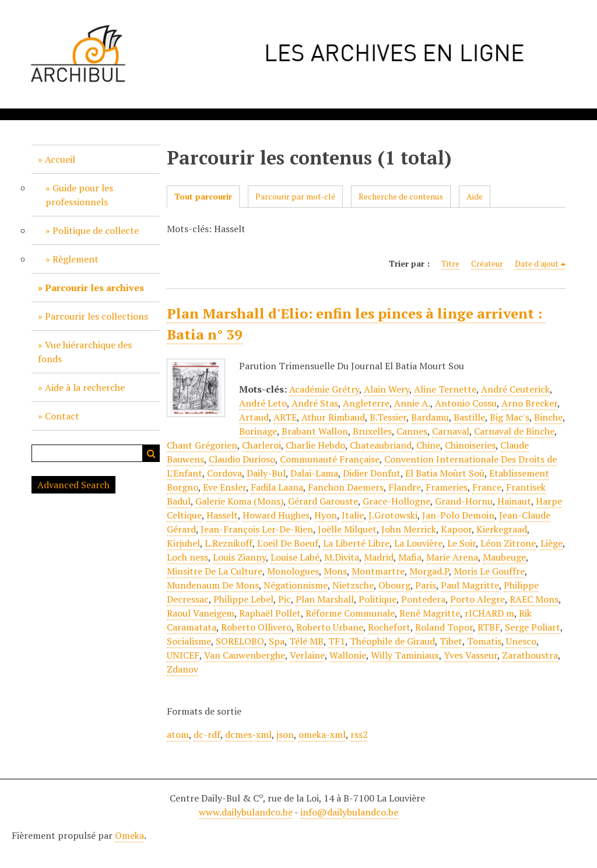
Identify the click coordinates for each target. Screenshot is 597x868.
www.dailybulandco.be (246, 812)
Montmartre (378, 571)
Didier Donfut (372, 473)
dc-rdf (207, 734)
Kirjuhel (183, 543)
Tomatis (484, 641)
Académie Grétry (324, 389)
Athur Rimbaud (333, 417)
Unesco (521, 641)
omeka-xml (322, 734)
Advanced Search (73, 485)
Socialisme (189, 641)
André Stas (315, 403)
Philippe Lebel (243, 599)
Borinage (258, 431)
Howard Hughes (276, 515)
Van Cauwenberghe (245, 655)
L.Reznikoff (229, 543)
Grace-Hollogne (396, 501)
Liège (552, 543)
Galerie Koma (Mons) (239, 501)
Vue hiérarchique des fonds (85, 352)
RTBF (489, 627)
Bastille (469, 417)
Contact (62, 416)
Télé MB (306, 641)
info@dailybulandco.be (349, 812)
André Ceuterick (515, 389)
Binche (548, 417)
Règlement (75, 259)
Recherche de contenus (401, 196)
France (487, 487)
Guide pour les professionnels (79, 195)
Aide (475, 196)
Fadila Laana (277, 487)
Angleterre (366, 403)
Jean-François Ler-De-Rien (257, 529)
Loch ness (187, 557)
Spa (277, 641)
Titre (450, 263)
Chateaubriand (381, 445)
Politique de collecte (96, 230)
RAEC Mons (534, 599)
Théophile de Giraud (392, 641)
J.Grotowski (393, 515)
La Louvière (418, 543)
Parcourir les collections (96, 316)
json (285, 734)
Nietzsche (353, 585)
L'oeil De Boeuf (288, 543)
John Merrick (409, 529)
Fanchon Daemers (346, 487)
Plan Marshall (325, 599)
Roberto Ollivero (256, 627)
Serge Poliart (533, 627)
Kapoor (456, 529)
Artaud (254, 417)
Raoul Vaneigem (201, 613)
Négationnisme (296, 585)
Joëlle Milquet (347, 529)
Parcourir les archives (94, 288)
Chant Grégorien (202, 445)
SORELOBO (240, 641)
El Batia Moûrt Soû (445, 473)
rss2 (359, 734)
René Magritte (430, 613)
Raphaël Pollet (270, 613)
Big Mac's (510, 417)
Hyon (326, 515)
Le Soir (461, 543)
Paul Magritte (470, 585)
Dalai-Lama (314, 473)
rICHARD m (489, 613)
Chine (428, 445)
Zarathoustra (530, 655)
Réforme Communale (350, 613)
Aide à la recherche (85, 387)
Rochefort (389, 627)
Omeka (129, 835)
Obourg (394, 585)
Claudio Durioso (242, 459)
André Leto (263, 403)
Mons (335, 571)
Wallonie (348, 655)
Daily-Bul (266, 473)
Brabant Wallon (315, 431)
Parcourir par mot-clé (295, 196)
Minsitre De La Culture (215, 571)
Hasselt (222, 515)
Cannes (412, 431)
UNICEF (183, 655)
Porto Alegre (477, 599)
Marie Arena (452, 557)
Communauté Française (330, 459)
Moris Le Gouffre (489, 571)
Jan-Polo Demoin (458, 515)
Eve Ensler (224, 487)
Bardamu (430, 417)
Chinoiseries (470, 445)
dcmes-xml (248, 734)
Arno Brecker (529, 403)
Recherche (151, 453)
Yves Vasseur (470, 655)
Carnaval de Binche (514, 431)
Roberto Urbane (330, 627)
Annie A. (412, 403)
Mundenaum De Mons (213, 585)
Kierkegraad (502, 529)
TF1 (337, 641)
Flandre (405, 487)
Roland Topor (444, 627)
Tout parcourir (203, 196)
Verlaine (307, 655)
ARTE (285, 417)
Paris (426, 585)
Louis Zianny (239, 557)
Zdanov (182, 669)
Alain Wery (387, 389)
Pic (285, 599)
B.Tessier (388, 417)
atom (178, 734)
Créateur (487, 263)
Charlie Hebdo (315, 445)
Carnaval (451, 431)
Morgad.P (429, 571)
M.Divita (342, 557)
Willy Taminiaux (405, 655)
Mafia (410, 557)
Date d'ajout (537, 263)
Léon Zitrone (508, 543)
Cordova (224, 473)
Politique (377, 599)
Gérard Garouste (323, 501)
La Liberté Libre (356, 543)
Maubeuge (504, 557)
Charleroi (261, 445)
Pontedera (423, 599)
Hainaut (514, 501)
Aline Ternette (445, 389)
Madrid (379, 557)
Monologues (293, 571)
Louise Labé (295, 557)
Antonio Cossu (466, 403)
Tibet (451, 641)
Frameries (447, 487)
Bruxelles (372, 431)
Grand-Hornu (464, 501)
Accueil (60, 159)
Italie (353, 515)
